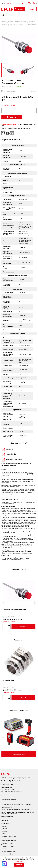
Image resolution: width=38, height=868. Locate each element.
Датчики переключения (9, 799)
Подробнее (19, 861)
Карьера (4, 831)
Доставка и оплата (7, 844)
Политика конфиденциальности (12, 854)
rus (8, 3)
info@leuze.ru (24, 492)
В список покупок (10, 91)
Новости (4, 849)
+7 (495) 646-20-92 (14, 781)
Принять (19, 865)
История (4, 829)
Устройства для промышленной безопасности (16, 804)
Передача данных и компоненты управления (16, 810)
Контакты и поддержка (9, 836)
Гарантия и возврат (8, 846)
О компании (5, 824)
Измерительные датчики (9, 802)
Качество (4, 826)
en (11, 3)
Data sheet (9, 449)
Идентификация (7, 807)
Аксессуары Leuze (7, 816)
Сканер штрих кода (19, 754)
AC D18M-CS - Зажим (9, 680)
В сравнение (33, 91)
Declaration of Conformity (14, 459)
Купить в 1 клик (8, 105)
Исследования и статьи (9, 851)
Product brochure (12, 454)
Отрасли (4, 834)
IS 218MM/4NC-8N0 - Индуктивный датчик (14, 610)
